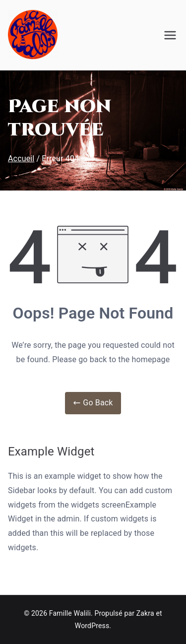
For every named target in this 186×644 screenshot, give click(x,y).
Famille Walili (70, 613)
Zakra (145, 613)
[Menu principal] (170, 35)
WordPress (92, 626)
